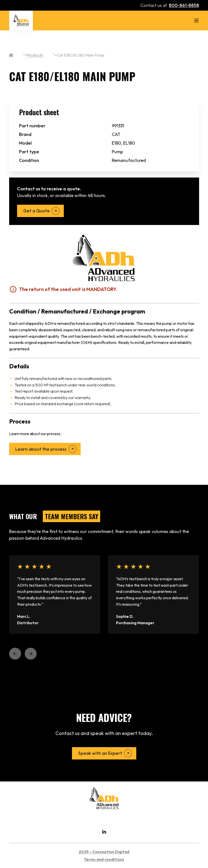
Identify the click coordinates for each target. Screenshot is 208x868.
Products (35, 55)
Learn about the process (41, 449)
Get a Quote (36, 211)
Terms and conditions (104, 859)
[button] (15, 654)
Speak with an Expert (100, 753)
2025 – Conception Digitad (104, 852)
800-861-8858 (184, 5)
